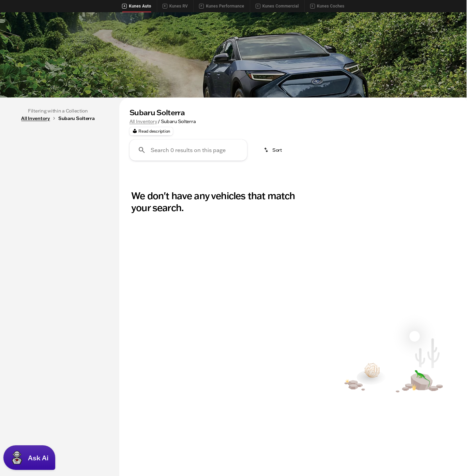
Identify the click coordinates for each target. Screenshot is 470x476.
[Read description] (151, 196)
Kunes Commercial (277, 6)
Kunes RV (175, 6)
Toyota (344, 148)
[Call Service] (388, 18)
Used (282, 148)
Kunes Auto (137, 6)
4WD (312, 148)
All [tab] (58, 171)
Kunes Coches (327, 6)
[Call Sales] (355, 18)
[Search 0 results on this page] (188, 215)
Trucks (166, 148)
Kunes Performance (222, 6)
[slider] (16, 218)
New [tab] (22, 171)
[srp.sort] (273, 215)
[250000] (89, 253)
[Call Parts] (420, 18)
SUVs (133, 148)
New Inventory (239, 148)
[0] (22, 253)
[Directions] (450, 18)
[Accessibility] (19, 18)
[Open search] (451, 35)
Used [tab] (94, 171)
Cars (198, 148)
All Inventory (143, 186)
